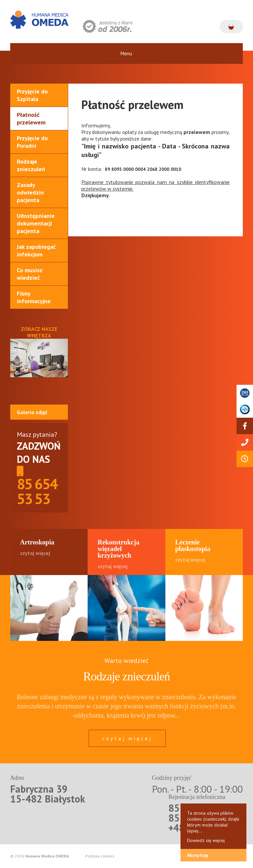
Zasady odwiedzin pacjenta (30, 192)
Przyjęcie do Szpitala (32, 95)
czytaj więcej (127, 738)
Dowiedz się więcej (206, 840)
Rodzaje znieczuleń (31, 165)
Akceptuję (198, 855)
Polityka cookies (100, 856)
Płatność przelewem (31, 118)
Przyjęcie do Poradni (32, 142)
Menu (126, 53)
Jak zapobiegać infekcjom (36, 250)
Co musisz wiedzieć (30, 274)
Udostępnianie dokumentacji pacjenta (36, 223)
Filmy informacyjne (34, 297)
